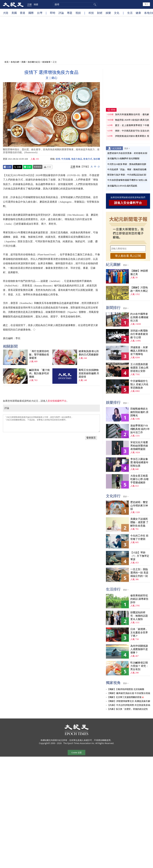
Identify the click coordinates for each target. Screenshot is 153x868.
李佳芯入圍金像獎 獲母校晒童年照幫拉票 (139, 462)
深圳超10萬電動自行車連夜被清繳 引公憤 (139, 334)
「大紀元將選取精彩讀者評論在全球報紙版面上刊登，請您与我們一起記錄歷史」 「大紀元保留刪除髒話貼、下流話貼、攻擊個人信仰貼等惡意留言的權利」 (51, 423)
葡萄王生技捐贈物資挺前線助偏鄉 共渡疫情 (89, 373)
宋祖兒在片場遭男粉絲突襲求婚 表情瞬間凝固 (139, 446)
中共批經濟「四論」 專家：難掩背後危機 (127, 169)
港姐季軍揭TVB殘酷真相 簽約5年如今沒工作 (140, 429)
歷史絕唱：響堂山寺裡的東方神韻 (139, 506)
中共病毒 (66, 159)
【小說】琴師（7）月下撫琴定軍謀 (140, 556)
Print (48, 167)
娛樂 (108, 13)
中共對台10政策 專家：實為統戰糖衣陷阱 (127, 164)
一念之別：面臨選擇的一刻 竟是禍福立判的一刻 (139, 573)
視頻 (78, 13)
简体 (78, 167)
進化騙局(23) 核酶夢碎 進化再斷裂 (123, 158)
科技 (91, 13)
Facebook (8, 167)
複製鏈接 (38, 167)
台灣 (40, 13)
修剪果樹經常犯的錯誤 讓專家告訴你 (139, 599)
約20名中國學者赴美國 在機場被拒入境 (139, 317)
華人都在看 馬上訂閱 (128, 256)
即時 (53, 13)
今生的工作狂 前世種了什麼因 (139, 537)
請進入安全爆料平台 (128, 203)
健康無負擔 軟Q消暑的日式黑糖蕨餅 (89, 353)
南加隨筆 (46, 62)
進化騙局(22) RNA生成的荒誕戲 (122, 186)
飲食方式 (88, 159)
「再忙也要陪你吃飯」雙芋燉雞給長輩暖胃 (39, 355)
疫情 (58, 159)
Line (28, 167)
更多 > (127, 148)
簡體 (36, 4)
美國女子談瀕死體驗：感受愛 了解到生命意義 (139, 522)
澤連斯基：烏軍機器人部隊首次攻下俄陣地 (139, 351)
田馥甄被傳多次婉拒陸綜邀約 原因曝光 (139, 412)
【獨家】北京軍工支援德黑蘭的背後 (124, 697)
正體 (29, 4)
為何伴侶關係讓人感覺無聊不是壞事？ (139, 649)
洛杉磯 (97, 159)
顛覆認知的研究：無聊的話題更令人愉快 (139, 616)
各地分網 (15, 62)
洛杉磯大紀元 (34, 62)
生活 (130, 13)
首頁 (6, 62)
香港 (23, 13)
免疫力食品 (77, 159)
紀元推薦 (117, 148)
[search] (75, 5)
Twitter (18, 167)
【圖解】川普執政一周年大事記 (139, 289)
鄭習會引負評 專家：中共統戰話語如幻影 (127, 175)
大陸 (6, 13)
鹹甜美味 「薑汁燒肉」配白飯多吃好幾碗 (39, 373)
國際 (31, 13)
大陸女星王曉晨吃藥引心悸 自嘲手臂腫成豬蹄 (139, 479)
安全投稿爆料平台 (57, 401)
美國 (14, 13)
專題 (70, 13)
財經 (100, 13)
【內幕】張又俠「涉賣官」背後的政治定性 (128, 709)
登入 (146, 4)
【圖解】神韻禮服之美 (139, 273)
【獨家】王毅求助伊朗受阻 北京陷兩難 (126, 689)
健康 (138, 13)
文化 (117, 13)
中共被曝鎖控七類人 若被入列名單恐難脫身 (139, 384)
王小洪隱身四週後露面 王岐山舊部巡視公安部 (139, 368)
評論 (61, 13)
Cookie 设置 (76, 753)
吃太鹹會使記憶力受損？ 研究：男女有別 (139, 666)
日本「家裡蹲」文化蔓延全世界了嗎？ (139, 633)
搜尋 (94, 5)
